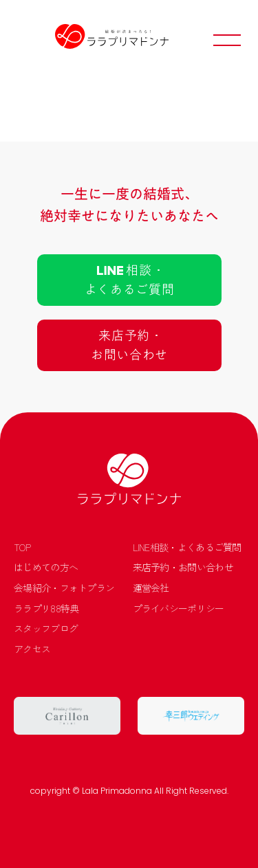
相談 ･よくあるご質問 (129, 280)
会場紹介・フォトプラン (64, 588)
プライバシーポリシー (179, 609)
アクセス (32, 649)
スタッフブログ (46, 628)
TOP (22, 547)
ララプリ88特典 (46, 609)
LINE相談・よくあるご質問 (187, 547)
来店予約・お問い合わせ (183, 567)
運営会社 (151, 588)
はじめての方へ (46, 567)
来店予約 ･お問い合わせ (129, 345)
